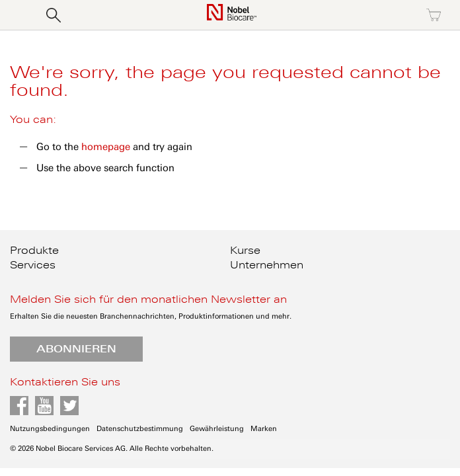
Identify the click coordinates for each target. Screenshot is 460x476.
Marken (264, 429)
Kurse (245, 251)
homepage (106, 147)
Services (33, 265)
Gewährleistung (217, 429)
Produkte (34, 251)
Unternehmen (267, 265)
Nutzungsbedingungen (50, 429)
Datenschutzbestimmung (140, 429)
